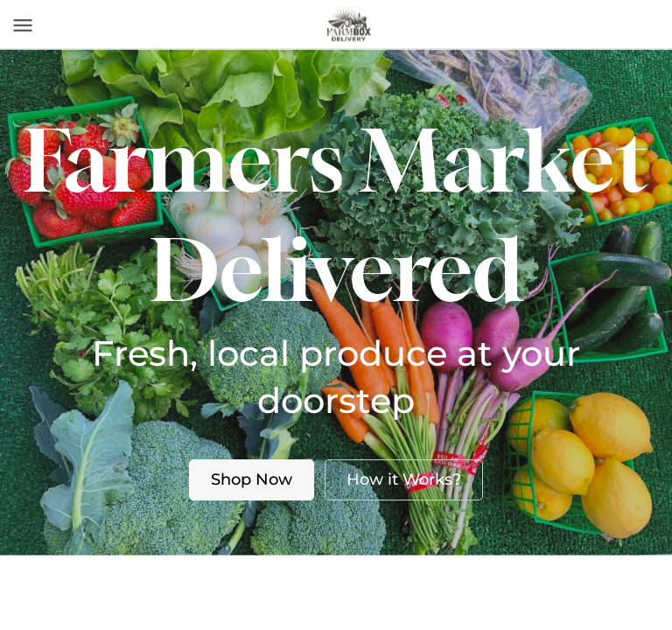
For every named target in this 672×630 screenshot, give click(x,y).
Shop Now (252, 479)
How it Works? (404, 479)
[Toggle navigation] (23, 25)
